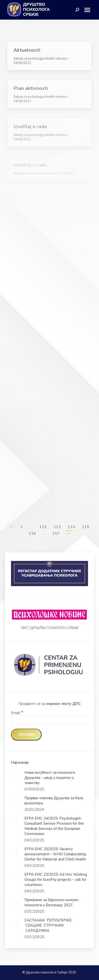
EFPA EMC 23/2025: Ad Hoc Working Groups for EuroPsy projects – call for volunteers (56, 880)
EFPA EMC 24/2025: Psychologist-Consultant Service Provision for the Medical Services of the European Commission (54, 826)
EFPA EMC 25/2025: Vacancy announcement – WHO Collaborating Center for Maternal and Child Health (55, 854)
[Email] (49, 720)
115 (86, 527)
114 (71, 527)
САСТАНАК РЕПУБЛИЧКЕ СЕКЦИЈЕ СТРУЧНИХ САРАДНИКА (48, 925)
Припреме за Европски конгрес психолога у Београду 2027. (52, 902)
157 (56, 533)
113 (57, 527)
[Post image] (16, 775)
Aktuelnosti (27, 50)
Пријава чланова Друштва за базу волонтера (54, 801)
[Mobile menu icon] (89, 10)
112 (43, 527)
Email (17, 713)
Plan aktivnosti (31, 88)
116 (32, 533)
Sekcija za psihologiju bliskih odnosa (40, 59)
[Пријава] (26, 735)
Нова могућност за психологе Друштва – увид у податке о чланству (50, 778)
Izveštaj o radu (30, 127)
